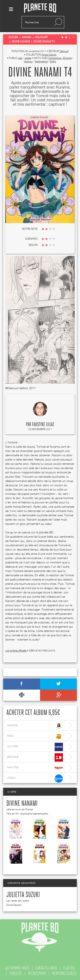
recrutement (37, 973)
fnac (35, 736)
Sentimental (41, 61)
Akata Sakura (49, 55)
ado (20, 58)
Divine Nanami (22, 804)
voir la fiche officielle (16, 651)
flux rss (69, 968)
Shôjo (53, 61)
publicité (16, 973)
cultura (35, 747)
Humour (28, 61)
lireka (35, 778)
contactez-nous (46, 968)
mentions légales (64, 973)
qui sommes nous (17, 968)
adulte (28, 58)
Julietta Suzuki (23, 895)
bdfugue (35, 757)
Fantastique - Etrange (60, 58)
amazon (35, 726)
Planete (40, 8)
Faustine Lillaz (43, 425)
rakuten (35, 768)
